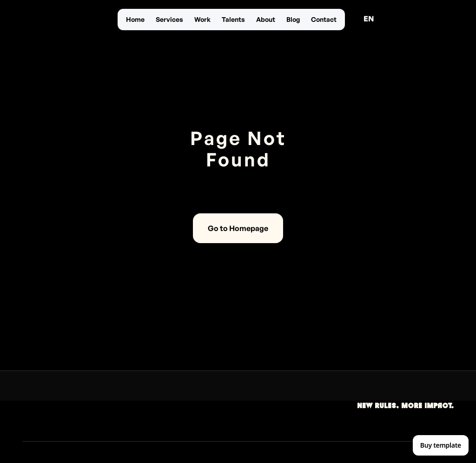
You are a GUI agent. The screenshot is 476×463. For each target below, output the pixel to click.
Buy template (441, 445)
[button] (369, 19)
